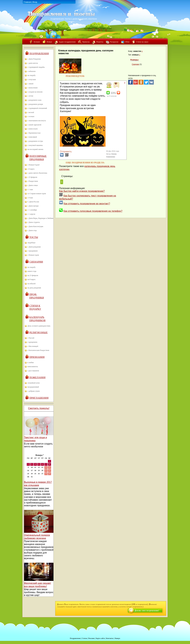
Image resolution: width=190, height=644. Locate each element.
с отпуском (32, 79)
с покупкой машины (35, 145)
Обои (127, 42)
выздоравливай (33, 387)
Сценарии (36, 262)
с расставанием (33, 371)
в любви (31, 362)
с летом (30, 96)
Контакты (110, 638)
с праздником (33, 251)
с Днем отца (32, 230)
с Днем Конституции (35, 226)
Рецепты (100, 42)
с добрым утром (34, 391)
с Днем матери (33, 206)
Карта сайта (100, 638)
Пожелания (37, 377)
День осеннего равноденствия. (39, 326)
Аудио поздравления (67, 42)
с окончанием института (37, 121)
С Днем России (33, 202)
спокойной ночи (34, 383)
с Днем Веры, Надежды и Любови (40, 218)
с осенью (31, 116)
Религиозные (38, 332)
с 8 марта (31, 169)
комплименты (33, 367)
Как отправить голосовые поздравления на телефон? (93, 211)
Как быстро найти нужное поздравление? (82, 191)
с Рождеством (33, 181)
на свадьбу (31, 75)
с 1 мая (30, 190)
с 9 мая (30, 198)
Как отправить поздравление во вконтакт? (87, 204)
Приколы (86, 42)
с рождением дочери (35, 104)
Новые (49, 42)
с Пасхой (31, 338)
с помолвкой (32, 137)
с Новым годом (33, 255)
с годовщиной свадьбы (36, 67)
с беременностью (34, 133)
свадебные (31, 243)
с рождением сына (34, 100)
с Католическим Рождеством (38, 350)
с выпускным (33, 88)
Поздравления (39, 54)
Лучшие (37, 42)
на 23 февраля (33, 275)
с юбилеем (31, 71)
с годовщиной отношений (37, 108)
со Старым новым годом (37, 194)
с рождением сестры (35, 141)
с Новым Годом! (34, 165)
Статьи (84, 638)
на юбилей (31, 284)
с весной (31, 112)
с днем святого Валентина (37, 173)
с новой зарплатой (34, 125)
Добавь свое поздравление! (147, 611)
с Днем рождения (34, 247)
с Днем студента (34, 222)
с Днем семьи (33, 185)
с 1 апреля (31, 214)
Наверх (117, 638)
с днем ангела (33, 63)
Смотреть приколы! (39, 408)
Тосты (34, 237)
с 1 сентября (32, 210)
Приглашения (39, 398)
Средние (135, 64)
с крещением (32, 342)
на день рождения (34, 288)
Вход (35, 2)
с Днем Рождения (34, 59)
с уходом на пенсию (35, 92)
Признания (37, 357)
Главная (27, 2)
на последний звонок (35, 149)
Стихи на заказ (142, 42)
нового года (32, 271)
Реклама (91, 638)
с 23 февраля (32, 177)
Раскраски (114, 42)
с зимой (30, 84)
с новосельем (33, 129)
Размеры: (135, 60)
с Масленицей (33, 346)
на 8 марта (31, 279)
